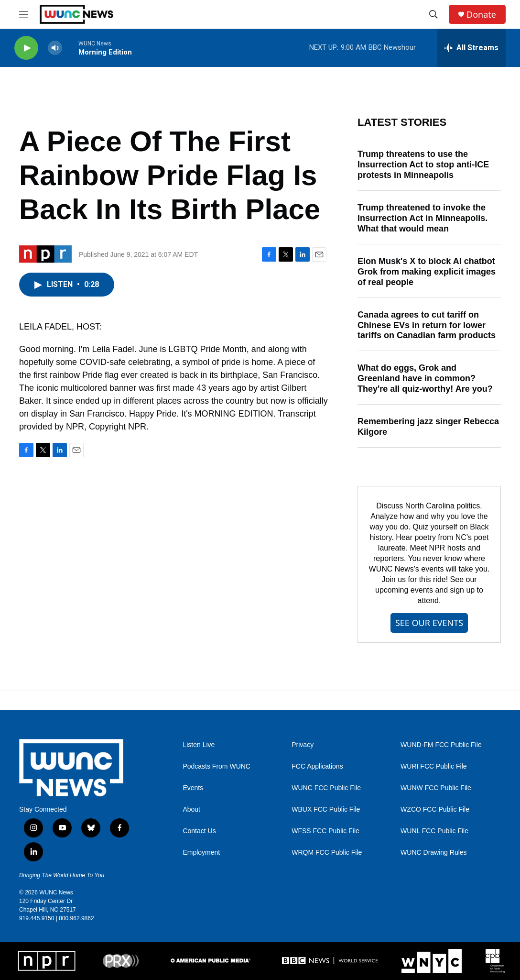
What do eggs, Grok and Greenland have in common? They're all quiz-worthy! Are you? (425, 378)
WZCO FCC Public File (435, 809)
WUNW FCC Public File (436, 788)
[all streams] (471, 48)
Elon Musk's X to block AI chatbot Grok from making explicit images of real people (427, 272)
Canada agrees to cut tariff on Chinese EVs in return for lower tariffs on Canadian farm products (427, 325)
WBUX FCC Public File (326, 809)
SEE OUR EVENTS (429, 623)
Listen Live (199, 745)
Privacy (303, 745)
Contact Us (199, 831)
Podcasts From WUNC (217, 766)
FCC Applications (317, 766)
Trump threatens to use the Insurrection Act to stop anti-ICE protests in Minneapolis (423, 165)
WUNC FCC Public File (326, 788)
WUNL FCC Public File (434, 831)
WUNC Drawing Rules (433, 853)
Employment (201, 853)
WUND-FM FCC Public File (441, 745)
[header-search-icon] (433, 14)
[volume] (55, 48)
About (191, 809)
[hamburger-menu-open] (23, 14)
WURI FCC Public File (433, 766)
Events (193, 788)
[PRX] (121, 961)
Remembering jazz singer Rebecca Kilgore (428, 427)
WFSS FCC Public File (325, 831)
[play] (26, 48)
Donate (481, 15)
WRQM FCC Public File (327, 853)
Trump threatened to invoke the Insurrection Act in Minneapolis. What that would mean (422, 218)
